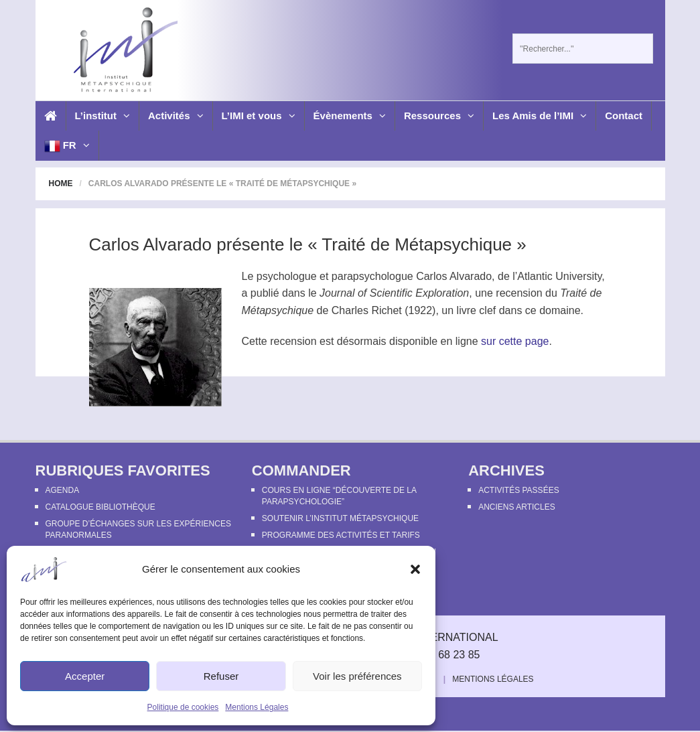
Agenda (63, 490)
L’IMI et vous (259, 116)
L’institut (103, 116)
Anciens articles (516, 507)
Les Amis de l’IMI (540, 116)
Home (61, 184)
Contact (624, 116)
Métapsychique (278, 310)
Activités (176, 116)
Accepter (85, 676)
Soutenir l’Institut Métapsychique (340, 518)
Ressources (439, 116)
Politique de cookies (183, 707)
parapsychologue (372, 276)
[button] (415, 569)
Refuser (221, 676)
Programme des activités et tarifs (341, 535)
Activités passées (518, 490)
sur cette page (515, 341)
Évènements (350, 116)
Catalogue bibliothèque (100, 507)
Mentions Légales (257, 707)
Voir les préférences (357, 676)
